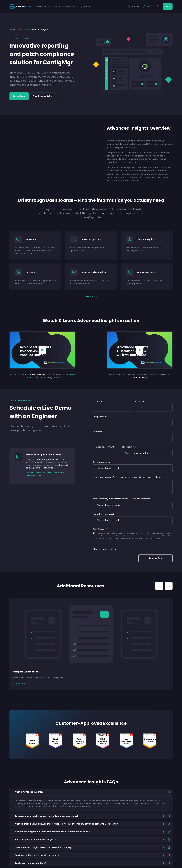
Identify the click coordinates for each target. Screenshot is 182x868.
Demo (168, 6)
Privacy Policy (157, 539)
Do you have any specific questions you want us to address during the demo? (128, 477)
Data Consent (100, 529)
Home (12, 29)
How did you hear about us (105, 514)
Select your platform (103, 462)
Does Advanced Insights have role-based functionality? (43, 847)
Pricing (79, 6)
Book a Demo (19, 96)
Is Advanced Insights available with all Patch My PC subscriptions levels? (52, 832)
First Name (98, 401)
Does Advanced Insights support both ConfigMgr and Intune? (46, 816)
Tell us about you (129, 447)
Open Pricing (19, 683)
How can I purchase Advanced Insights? (35, 840)
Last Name (140, 401)
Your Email (98, 432)
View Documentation (43, 96)
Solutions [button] (41, 6)
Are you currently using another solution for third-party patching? (123, 499)
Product (23, 29)
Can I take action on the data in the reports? (38, 855)
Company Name (101, 417)
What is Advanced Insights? (29, 792)
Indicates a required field (105, 549)
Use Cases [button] (54, 6)
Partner (87, 6)
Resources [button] (69, 6)
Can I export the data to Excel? (30, 863)
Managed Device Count (104, 447)
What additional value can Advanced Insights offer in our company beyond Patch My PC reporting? (66, 824)
